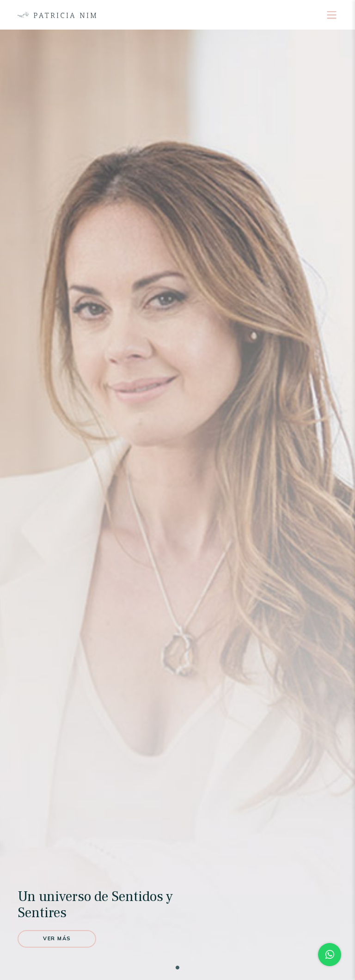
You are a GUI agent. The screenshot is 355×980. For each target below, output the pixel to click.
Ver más (57, 938)
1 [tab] (177, 968)
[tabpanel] (177, 505)
